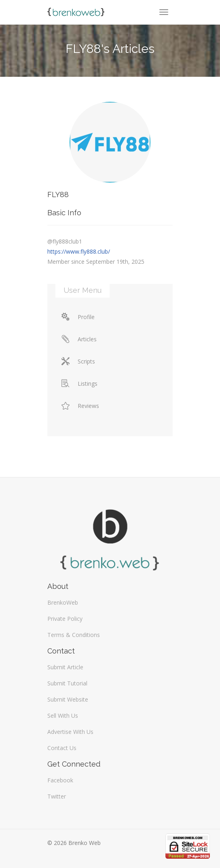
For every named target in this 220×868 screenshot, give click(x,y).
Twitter (57, 796)
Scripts (78, 361)
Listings (79, 384)
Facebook (60, 780)
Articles (79, 339)
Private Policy (65, 619)
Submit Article (65, 667)
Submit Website (68, 699)
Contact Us (62, 748)
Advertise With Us (70, 732)
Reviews (80, 406)
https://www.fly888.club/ (79, 251)
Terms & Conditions (74, 635)
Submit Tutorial (67, 683)
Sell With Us (63, 716)
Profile (78, 317)
